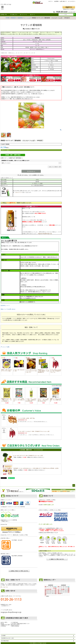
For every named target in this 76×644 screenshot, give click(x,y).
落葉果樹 (20, 18)
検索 (75, 15)
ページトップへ (74, 485)
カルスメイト (19, 192)
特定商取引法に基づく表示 (8, 638)
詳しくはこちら (4, 587)
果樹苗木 (14, 18)
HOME (8, 18)
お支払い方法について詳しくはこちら (19, 571)
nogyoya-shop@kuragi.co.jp (45, 234)
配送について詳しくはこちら (57, 559)
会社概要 (3, 636)
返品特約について (5, 305)
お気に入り (14, 15)
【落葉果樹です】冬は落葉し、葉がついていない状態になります (15, 161)
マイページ (23, 15)
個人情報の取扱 (5, 641)
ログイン (51, 1)
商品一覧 (4, 15)
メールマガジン (72, 1)
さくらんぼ (27, 18)
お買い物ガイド (64, 1)
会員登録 (57, 1)
